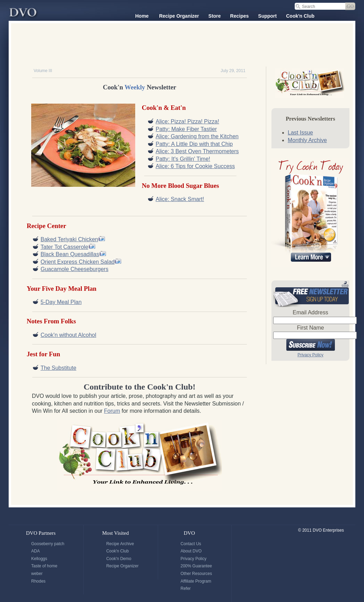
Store (215, 16)
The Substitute (58, 368)
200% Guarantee (196, 566)
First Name (310, 328)
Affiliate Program (196, 581)
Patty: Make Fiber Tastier (186, 129)
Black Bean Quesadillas (70, 254)
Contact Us (191, 544)
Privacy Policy (310, 355)
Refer (186, 588)
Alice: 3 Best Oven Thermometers (197, 151)
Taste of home (44, 566)
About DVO (191, 551)
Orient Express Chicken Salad (77, 262)
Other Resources (196, 574)
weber (37, 574)
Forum (112, 411)
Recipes (240, 16)
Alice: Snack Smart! (180, 199)
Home (142, 16)
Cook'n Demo (119, 559)
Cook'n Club (300, 16)
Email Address (310, 312)
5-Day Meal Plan (61, 302)
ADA (36, 551)
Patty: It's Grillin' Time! (183, 159)
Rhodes (38, 581)
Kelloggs (39, 559)
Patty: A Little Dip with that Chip (194, 144)
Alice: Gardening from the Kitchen (197, 136)
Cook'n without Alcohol (68, 335)
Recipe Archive (120, 544)
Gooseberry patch (48, 544)
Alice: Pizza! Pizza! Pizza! (187, 121)
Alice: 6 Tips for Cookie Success (195, 166)
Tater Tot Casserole (64, 247)
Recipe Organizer (179, 16)
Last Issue (300, 133)
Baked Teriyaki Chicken (69, 239)
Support (268, 16)
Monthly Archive (307, 140)
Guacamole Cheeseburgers (75, 269)
